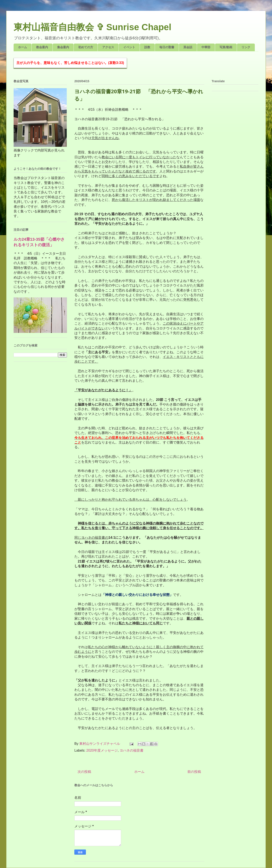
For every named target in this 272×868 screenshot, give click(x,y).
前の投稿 (194, 772)
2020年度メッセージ (102, 750)
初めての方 (86, 47)
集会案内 (63, 47)
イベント (129, 47)
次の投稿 (84, 772)
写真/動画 (226, 47)
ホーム (23, 47)
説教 (147, 47)
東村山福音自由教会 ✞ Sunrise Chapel (92, 27)
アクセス (108, 47)
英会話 (188, 47)
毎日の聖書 (167, 47)
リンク (246, 47)
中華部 (206, 47)
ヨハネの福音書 (132, 750)
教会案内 (42, 47)
